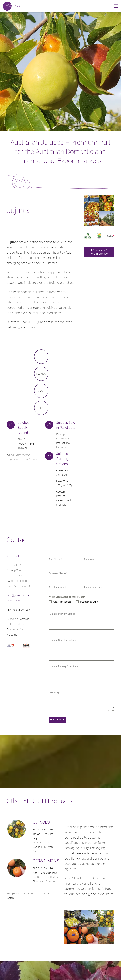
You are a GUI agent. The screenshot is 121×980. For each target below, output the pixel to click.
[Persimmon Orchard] (106, 935)
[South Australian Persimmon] (73, 935)
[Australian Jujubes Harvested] (91, 203)
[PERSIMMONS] (20, 868)
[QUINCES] (20, 830)
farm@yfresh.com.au (19, 595)
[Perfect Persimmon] (89, 935)
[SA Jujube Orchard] (107, 219)
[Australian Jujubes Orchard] (107, 203)
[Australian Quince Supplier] (73, 919)
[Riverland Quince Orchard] (89, 919)
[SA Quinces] (106, 919)
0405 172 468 (14, 601)
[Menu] (116, 6)
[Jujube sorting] (91, 219)
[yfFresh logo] (12, 6)
